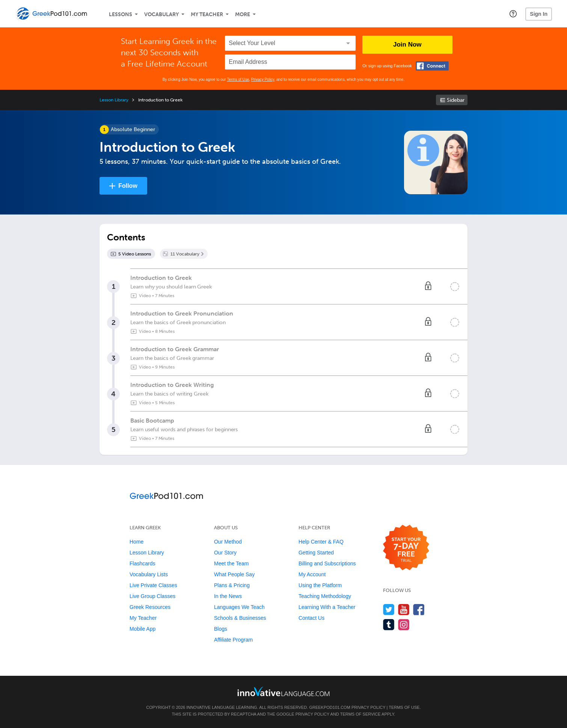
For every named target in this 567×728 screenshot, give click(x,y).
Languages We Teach (239, 607)
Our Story (225, 553)
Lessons (121, 14)
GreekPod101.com (329, 707)
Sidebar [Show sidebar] (456, 100)
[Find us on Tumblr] (389, 625)
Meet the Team (231, 563)
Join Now (407, 45)
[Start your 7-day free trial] (406, 548)
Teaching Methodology (325, 596)
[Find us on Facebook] (419, 609)
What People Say (234, 574)
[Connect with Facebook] (432, 66)
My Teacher (207, 14)
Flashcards (142, 563)
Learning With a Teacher (327, 607)
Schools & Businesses (240, 618)
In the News (228, 596)
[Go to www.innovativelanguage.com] (283, 691)
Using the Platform (320, 585)
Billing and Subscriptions (327, 563)
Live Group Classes (152, 596)
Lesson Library (114, 100)
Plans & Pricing (232, 585)
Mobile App (143, 629)
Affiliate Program (233, 640)
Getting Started (316, 553)
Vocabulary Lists (149, 574)
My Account (312, 574)
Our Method (228, 542)
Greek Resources (150, 607)
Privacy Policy (263, 79)
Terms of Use (238, 79)
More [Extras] (243, 14)
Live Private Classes (153, 585)
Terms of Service (360, 714)
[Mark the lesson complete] (455, 287)
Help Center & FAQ (321, 542)
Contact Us (311, 618)
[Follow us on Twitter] (389, 609)
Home (136, 542)
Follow (128, 186)
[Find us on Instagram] (404, 625)
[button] (513, 14)
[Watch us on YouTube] (404, 609)
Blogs (221, 629)
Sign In (539, 14)
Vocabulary (161, 14)
